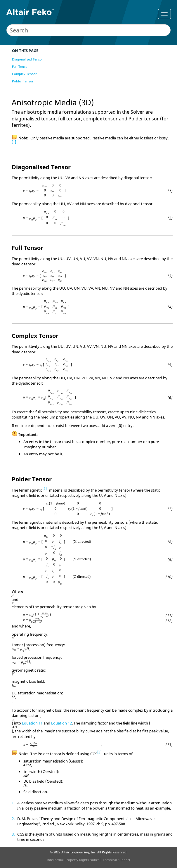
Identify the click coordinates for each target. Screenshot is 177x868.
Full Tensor (20, 66)
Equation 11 (32, 723)
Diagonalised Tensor (28, 59)
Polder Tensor (23, 81)
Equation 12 (61, 723)
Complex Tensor (24, 74)
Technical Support (117, 860)
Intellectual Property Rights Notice (73, 860)
